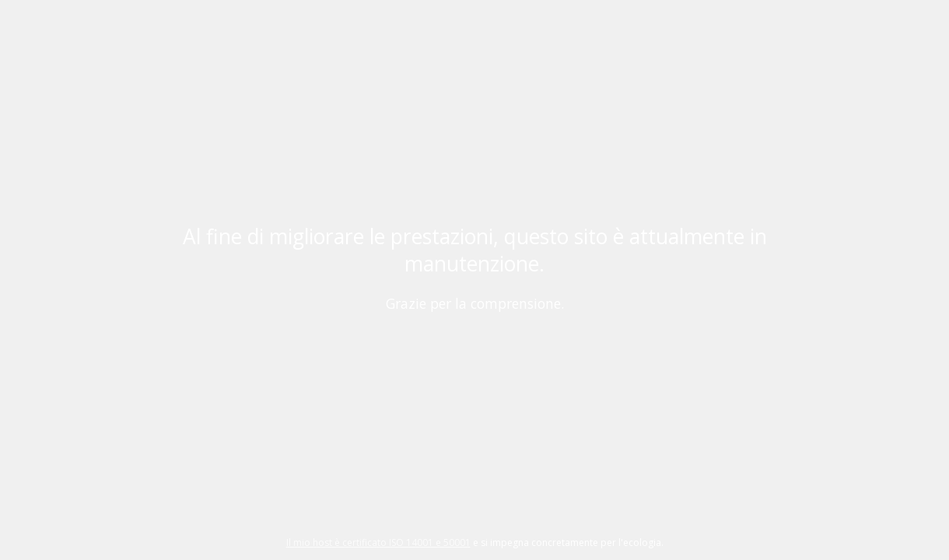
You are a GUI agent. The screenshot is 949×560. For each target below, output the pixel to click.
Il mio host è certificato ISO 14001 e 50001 (378, 542)
